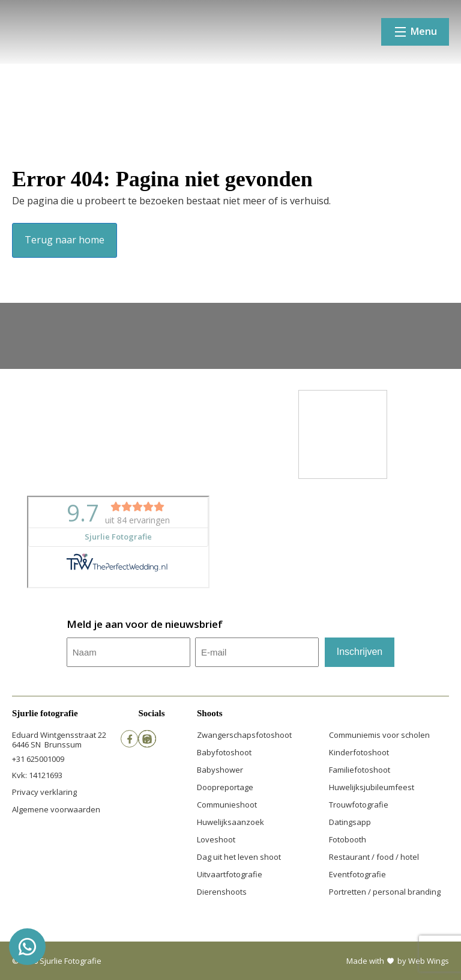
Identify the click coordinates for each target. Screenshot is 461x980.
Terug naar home (65, 240)
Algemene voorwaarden (56, 809)
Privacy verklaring (44, 792)
